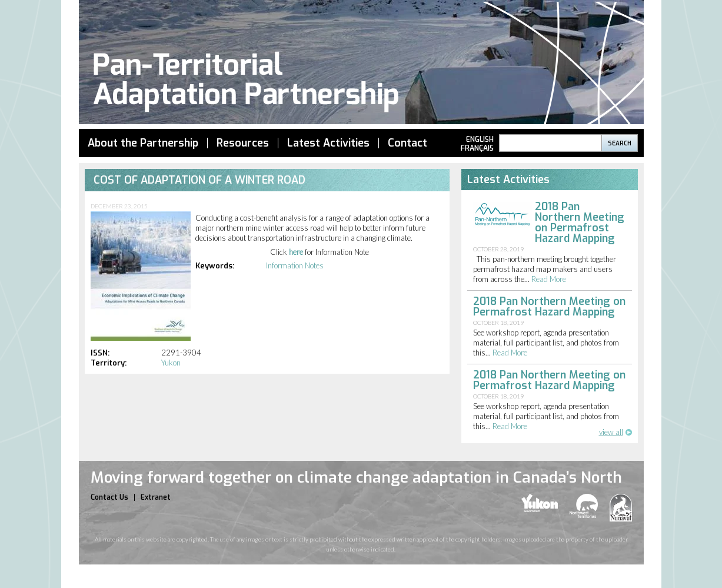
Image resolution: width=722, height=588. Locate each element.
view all (611, 432)
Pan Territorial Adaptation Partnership (361, 64)
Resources (243, 143)
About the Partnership (143, 143)
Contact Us (109, 497)
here (296, 252)
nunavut (621, 508)
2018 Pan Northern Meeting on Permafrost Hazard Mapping (580, 222)
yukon (540, 503)
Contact (407, 143)
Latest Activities (328, 143)
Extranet (156, 497)
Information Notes (295, 265)
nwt (584, 506)
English (480, 139)
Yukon (171, 363)
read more (549, 279)
